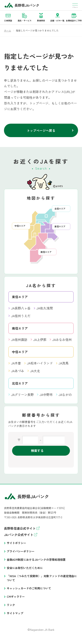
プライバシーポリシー (21, 551)
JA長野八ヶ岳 (21, 308)
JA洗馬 (64, 363)
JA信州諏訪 (19, 340)
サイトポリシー (16, 543)
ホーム (8, 30)
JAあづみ (18, 371)
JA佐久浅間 (45, 308)
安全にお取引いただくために (25, 568)
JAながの (65, 395)
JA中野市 (46, 395)
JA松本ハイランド (40, 363)
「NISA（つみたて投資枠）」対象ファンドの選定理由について (42, 578)
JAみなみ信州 (62, 340)
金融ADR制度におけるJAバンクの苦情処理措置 (36, 560)
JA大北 (35, 371)
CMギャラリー (16, 597)
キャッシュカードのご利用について (29, 588)
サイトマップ (15, 613)
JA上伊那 (40, 340)
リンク (11, 605)
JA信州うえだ (21, 316)
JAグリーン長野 (22, 395)
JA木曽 (16, 363)
